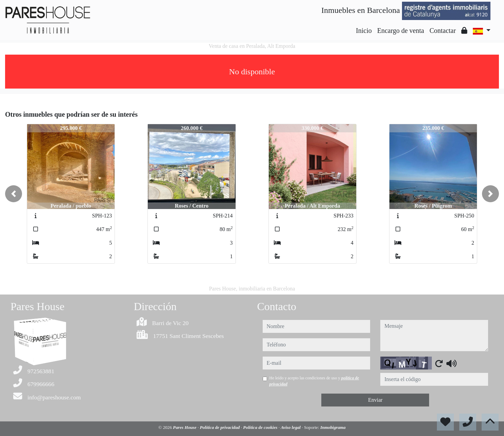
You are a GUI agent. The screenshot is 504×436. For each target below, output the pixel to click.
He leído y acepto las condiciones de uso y (314, 381)
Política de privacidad (220, 427)
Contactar (443, 31)
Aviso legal (291, 427)
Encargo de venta (401, 31)
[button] (14, 194)
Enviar (375, 400)
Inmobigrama (333, 427)
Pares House (185, 427)
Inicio (364, 31)
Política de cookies (261, 427)
